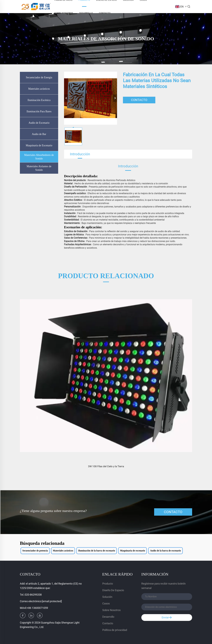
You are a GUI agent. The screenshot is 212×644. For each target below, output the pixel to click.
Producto (108, 584)
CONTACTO (139, 100)
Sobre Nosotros (64, 13)
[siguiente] (115, 98)
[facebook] (23, 615)
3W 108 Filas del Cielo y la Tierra (106, 466)
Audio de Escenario (39, 123)
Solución (107, 597)
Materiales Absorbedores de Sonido (39, 157)
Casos (106, 603)
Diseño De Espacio (113, 590)
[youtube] (40, 615)
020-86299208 (33, 595)
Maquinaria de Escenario (39, 145)
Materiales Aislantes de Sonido (39, 168)
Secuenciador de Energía (39, 77)
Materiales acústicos (39, 89)
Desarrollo (86, 13)
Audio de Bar (39, 134)
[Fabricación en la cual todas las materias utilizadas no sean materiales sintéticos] (91, 98)
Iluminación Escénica (39, 100)
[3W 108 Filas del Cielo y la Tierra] (106, 376)
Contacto (105, 13)
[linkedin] (31, 615)
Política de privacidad (115, 630)
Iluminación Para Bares (39, 111)
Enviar (167, 618)
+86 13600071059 (37, 608)
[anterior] (66, 98)
